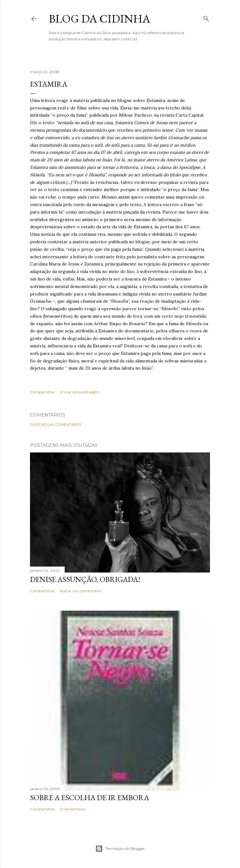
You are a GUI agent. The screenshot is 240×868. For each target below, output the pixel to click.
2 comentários (72, 809)
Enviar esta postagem (79, 392)
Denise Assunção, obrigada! (85, 579)
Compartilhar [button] (42, 392)
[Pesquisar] (206, 17)
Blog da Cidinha (100, 19)
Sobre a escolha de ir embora (90, 797)
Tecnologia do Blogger (120, 849)
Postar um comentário (56, 424)
